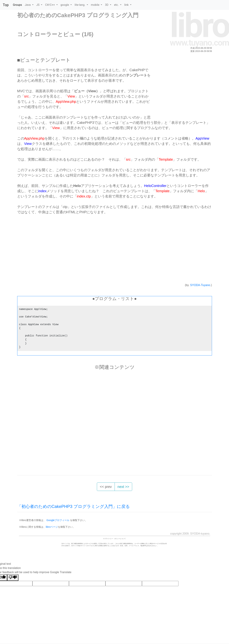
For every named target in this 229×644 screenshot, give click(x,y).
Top (6, 5)
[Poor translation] (13, 578)
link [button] (127, 5)
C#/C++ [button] (50, 5)
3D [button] (107, 5)
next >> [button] (123, 487)
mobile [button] (95, 5)
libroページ (52, 527)
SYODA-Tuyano (200, 285)
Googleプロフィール (58, 520)
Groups (17, 5)
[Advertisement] (181, 92)
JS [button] (38, 5)
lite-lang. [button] (80, 5)
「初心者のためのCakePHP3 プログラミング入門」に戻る (74, 506)
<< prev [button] (106, 487)
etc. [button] (117, 5)
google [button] (65, 5)
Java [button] (28, 5)
